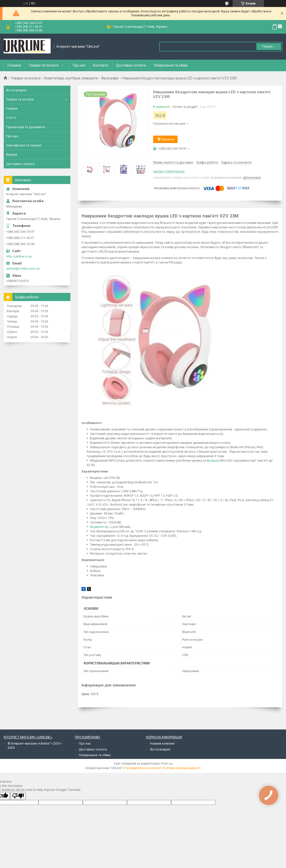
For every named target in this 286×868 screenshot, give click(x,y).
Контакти (101, 65)
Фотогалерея (16, 90)
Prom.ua (167, 764)
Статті (11, 118)
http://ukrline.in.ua (19, 256)
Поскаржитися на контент (143, 768)
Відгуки (12, 154)
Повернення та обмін (171, 65)
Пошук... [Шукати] (269, 46)
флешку (213, 460)
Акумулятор (99, 527)
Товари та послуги (44, 65)
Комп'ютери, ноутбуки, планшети (71, 78)
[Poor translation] (18, 796)
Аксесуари (110, 78)
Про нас (79, 65)
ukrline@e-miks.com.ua (23, 269)
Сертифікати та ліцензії (24, 145)
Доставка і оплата (131, 65)
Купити (168, 139)
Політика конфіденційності (182, 768)
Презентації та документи (26, 127)
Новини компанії (162, 743)
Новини (12, 108)
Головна (14, 65)
